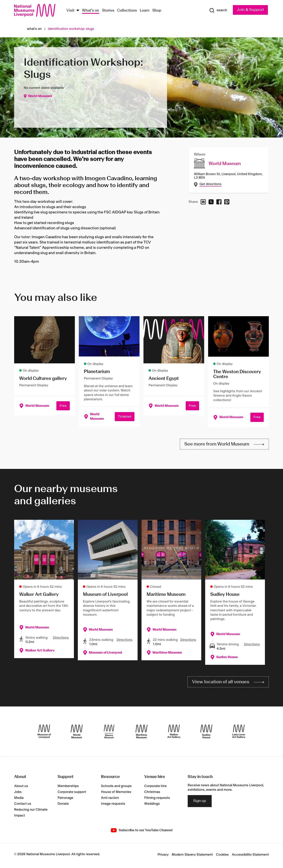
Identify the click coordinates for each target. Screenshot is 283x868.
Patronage (65, 799)
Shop (157, 11)
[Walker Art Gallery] (174, 733)
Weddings (152, 805)
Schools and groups (116, 788)
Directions (61, 638)
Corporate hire (155, 788)
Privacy (163, 856)
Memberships (68, 788)
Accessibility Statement (250, 856)
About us (21, 788)
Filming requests (157, 799)
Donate (63, 805)
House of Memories (116, 794)
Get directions (211, 184)
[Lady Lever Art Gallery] (239, 733)
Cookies (222, 856)
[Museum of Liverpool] (44, 733)
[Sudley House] (206, 733)
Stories (108, 11)
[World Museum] (77, 733)
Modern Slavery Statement (192, 856)
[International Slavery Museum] (109, 733)
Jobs (18, 794)
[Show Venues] (78, 11)
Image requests (113, 805)
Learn (145, 11)
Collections (127, 11)
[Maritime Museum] (141, 733)
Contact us (23, 805)
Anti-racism (110, 799)
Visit (70, 11)
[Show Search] (217, 10)
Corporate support (72, 794)
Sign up (200, 803)
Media (19, 799)
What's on (91, 11)
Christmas (152, 794)
